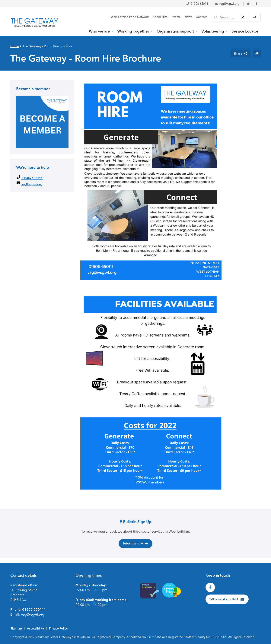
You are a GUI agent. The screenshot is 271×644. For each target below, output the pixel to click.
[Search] (255, 17)
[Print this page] (257, 53)
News (188, 17)
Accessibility (35, 628)
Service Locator (245, 31)
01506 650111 (198, 4)
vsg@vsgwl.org (227, 4)
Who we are (99, 31)
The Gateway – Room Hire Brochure (47, 46)
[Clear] (243, 17)
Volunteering (213, 31)
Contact (201, 17)
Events (176, 17)
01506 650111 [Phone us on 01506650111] (34, 610)
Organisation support (175, 31)
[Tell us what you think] (227, 599)
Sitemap (16, 628)
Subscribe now (136, 544)
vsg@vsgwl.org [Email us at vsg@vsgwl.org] (33, 614)
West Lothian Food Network (130, 17)
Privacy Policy (58, 628)
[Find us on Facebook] (210, 587)
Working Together (133, 31)
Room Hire (160, 17)
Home (15, 46)
